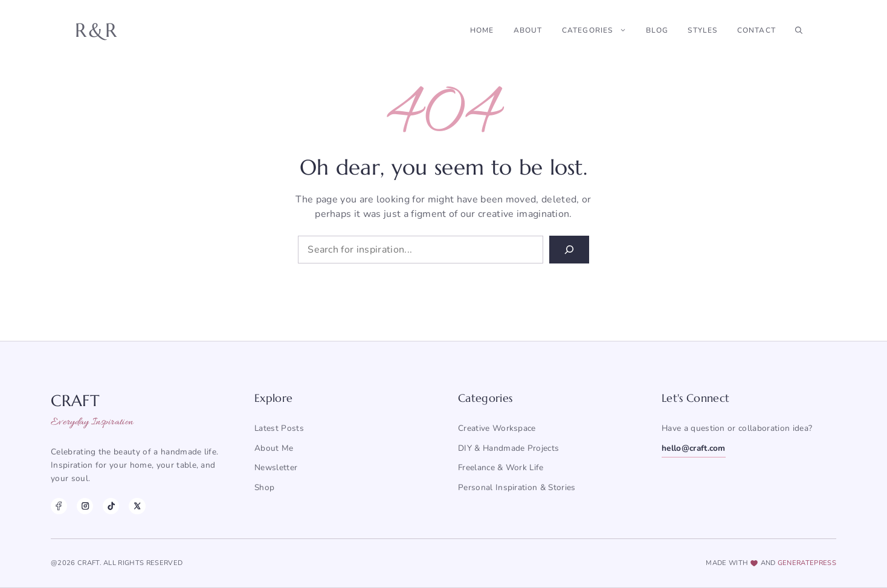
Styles (702, 30)
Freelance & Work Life (501, 467)
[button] (799, 30)
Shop (264, 487)
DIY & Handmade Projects (508, 448)
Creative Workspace (497, 428)
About (528, 30)
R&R (97, 30)
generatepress (807, 563)
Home (482, 30)
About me (274, 448)
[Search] (569, 250)
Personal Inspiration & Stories (517, 487)
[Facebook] (59, 506)
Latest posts (279, 428)
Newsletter (276, 467)
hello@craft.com (694, 448)
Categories (599, 30)
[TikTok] (111, 506)
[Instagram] (85, 506)
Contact (756, 30)
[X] (137, 506)
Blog (657, 30)
